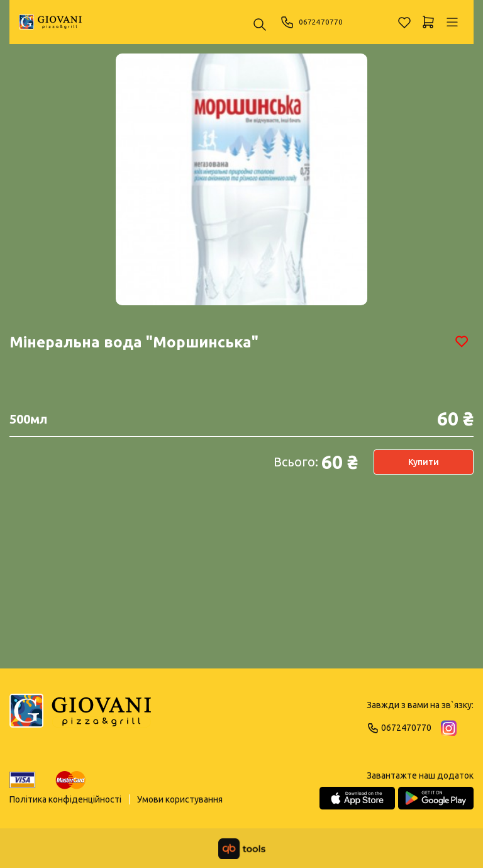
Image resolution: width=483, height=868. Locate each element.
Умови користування (180, 799)
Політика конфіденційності (65, 799)
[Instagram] (449, 728)
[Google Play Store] (436, 798)
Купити (424, 462)
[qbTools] (242, 848)
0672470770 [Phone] (315, 22)
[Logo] (80, 716)
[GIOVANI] (50, 22)
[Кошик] (428, 22)
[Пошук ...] (260, 25)
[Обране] (404, 22)
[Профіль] (452, 22)
